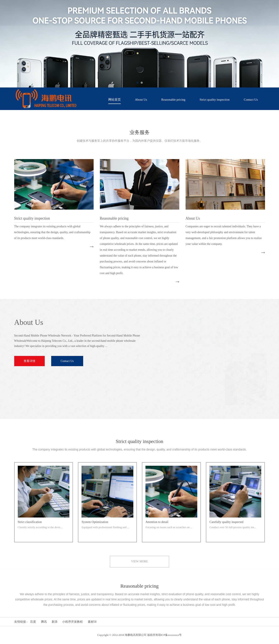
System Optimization (95, 522)
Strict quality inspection (215, 100)
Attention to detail (157, 522)
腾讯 (44, 622)
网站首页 (115, 100)
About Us (141, 100)
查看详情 (29, 361)
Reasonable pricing (173, 100)
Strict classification (30, 522)
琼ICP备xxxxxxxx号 (170, 635)
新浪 (55, 622)
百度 (33, 622)
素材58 (92, 622)
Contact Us (251, 100)
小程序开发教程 (73, 622)
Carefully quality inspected (226, 522)
